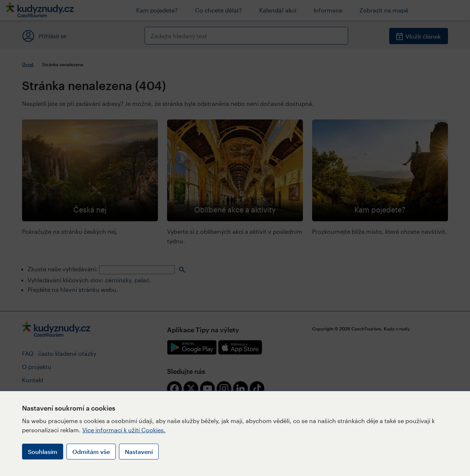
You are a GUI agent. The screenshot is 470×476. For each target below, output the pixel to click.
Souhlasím (43, 452)
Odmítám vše (91, 452)
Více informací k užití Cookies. (124, 430)
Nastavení (139, 452)
